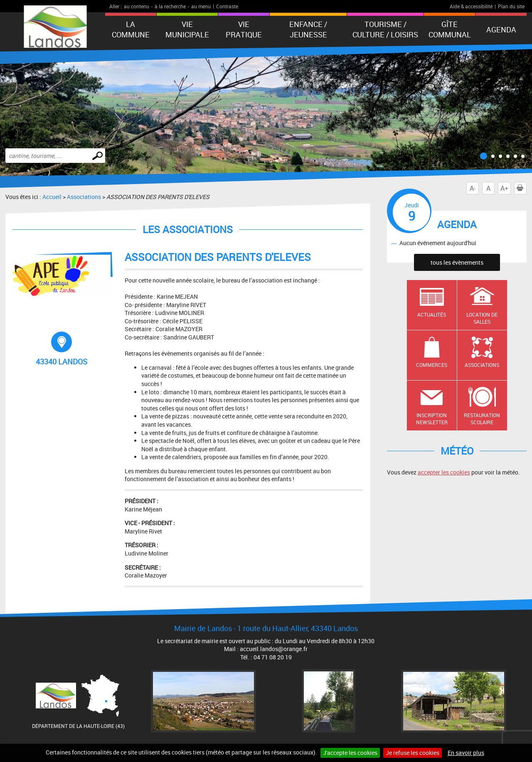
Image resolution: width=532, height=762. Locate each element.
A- (473, 188)
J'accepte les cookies (350, 753)
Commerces (432, 365)
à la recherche (170, 6)
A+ (504, 188)
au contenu (137, 6)
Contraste (227, 6)
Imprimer (522, 188)
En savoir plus (466, 753)
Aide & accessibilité (471, 6)
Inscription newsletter (432, 419)
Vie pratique (244, 29)
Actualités (432, 315)
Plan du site (511, 6)
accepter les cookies (444, 472)
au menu (201, 6)
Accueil (52, 197)
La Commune (131, 29)
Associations (84, 197)
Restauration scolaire (482, 419)
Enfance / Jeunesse (308, 29)
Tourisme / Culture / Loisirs (385, 29)
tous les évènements (457, 262)
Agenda (501, 29)
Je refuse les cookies (413, 753)
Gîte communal (450, 29)
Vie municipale (187, 29)
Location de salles (482, 318)
